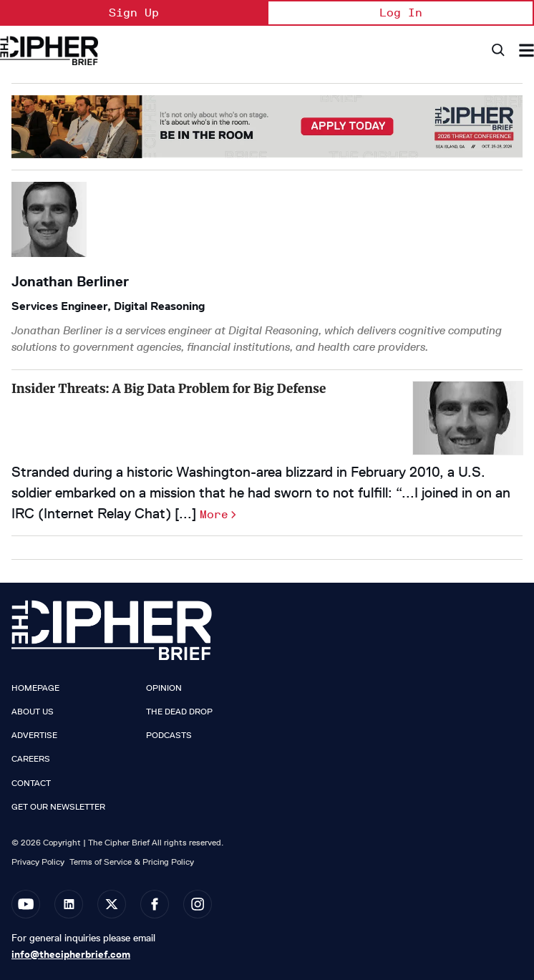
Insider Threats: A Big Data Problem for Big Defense (169, 389)
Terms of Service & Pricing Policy (132, 862)
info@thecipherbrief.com (71, 954)
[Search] (497, 50)
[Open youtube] (26, 904)
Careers (31, 759)
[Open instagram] (198, 904)
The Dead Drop (179, 712)
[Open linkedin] (69, 904)
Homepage (35, 688)
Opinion (164, 688)
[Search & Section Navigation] (526, 50)
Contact (31, 783)
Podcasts (169, 735)
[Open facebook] (155, 904)
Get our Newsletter (58, 807)
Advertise (34, 735)
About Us (33, 712)
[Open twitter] (112, 904)
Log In (401, 13)
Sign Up (134, 13)
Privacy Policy (38, 862)
